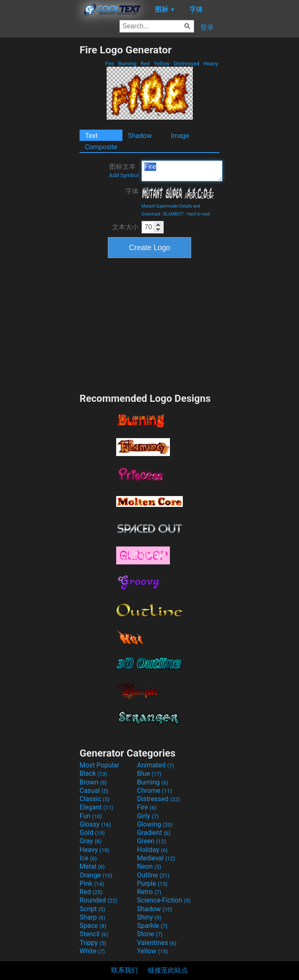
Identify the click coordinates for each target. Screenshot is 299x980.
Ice (88, 858)
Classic (95, 799)
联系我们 (125, 970)
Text (91, 136)
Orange (96, 875)
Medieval (156, 858)
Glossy (95, 824)
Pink (92, 884)
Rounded (98, 900)
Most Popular (100, 765)
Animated (156, 765)
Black (93, 773)
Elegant (96, 807)
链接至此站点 (168, 970)
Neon (149, 866)
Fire (110, 64)
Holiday (152, 850)
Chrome (154, 791)
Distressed (187, 64)
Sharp (92, 917)
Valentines (157, 943)
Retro (149, 892)
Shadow (140, 136)
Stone (150, 934)
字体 (132, 191)
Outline (153, 875)
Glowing (155, 824)
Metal (92, 866)
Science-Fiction (164, 900)
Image (180, 136)
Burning (127, 64)
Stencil (94, 934)
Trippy (93, 943)
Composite (101, 147)
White (92, 951)
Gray (90, 841)
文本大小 (125, 227)
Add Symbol (124, 175)
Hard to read (198, 214)
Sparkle (152, 926)
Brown (93, 782)
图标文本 (124, 170)
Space (93, 926)
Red (145, 64)
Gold (92, 833)
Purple (152, 884)
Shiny (149, 917)
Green (152, 841)
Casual (94, 791)
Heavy (211, 64)
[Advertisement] (40, 169)
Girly (148, 816)
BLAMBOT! (173, 214)
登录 (207, 27)
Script (92, 909)
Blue (149, 773)
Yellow (162, 64)
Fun (91, 816)
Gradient (154, 833)
